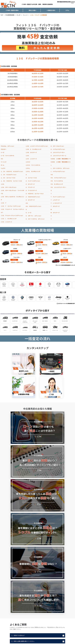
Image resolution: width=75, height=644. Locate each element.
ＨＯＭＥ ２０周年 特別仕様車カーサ (61, 159)
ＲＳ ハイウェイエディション (58, 178)
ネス (2, 159)
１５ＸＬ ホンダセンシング (33, 171)
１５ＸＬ (28, 168)
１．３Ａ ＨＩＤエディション (9, 175)
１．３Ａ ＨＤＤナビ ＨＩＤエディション (12, 171)
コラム (67, 10)
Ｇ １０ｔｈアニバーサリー (58, 152)
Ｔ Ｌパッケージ (55, 200)
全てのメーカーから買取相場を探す (66, 303)
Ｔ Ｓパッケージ (55, 206)
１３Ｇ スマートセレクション (9, 187)
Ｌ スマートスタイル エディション (60, 168)
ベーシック (4, 162)
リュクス (3, 168)
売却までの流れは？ (18, 635)
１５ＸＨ (28, 162)
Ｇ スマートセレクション (57, 146)
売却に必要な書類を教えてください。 (23, 641)
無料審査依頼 (61, 2)
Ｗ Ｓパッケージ (55, 213)
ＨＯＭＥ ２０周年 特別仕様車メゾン (61, 162)
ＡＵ (27, 203)
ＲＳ (52, 175)
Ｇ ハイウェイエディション (58, 149)
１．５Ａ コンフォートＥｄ (8, 178)
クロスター (4, 149)
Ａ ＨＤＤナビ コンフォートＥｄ (35, 194)
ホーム (2, 165)
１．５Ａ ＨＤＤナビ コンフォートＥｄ (11, 181)
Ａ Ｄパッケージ (30, 184)
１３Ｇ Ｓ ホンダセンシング (33, 149)
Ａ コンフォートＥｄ (31, 178)
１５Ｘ (27, 156)
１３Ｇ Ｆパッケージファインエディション (12, 215)
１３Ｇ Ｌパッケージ (6, 222)
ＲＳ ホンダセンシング (57, 184)
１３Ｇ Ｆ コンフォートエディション (11, 206)
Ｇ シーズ (28, 213)
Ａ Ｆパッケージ (30, 187)
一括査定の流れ (51, 10)
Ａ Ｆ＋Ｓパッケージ (31, 190)
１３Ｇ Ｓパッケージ (31, 152)
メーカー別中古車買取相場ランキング (65, 265)
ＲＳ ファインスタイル (57, 181)
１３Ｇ (2, 184)
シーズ (2, 152)
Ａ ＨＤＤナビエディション (33, 197)
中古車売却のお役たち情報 (37, 409)
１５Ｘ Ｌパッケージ (31, 159)
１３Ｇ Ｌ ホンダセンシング (9, 219)
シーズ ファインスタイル (7, 156)
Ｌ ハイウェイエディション (58, 171)
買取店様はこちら (70, 2)
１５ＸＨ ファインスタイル (33, 165)
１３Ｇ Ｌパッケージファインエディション (37, 146)
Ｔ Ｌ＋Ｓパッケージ (56, 203)
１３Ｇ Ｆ (4, 203)
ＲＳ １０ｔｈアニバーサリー (58, 187)
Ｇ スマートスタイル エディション (35, 219)
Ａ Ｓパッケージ (30, 200)
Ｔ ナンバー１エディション (58, 197)
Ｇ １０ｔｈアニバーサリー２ (58, 156)
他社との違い (32, 10)
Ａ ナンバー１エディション (33, 181)
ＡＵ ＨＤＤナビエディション (33, 206)
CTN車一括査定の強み (12, 10)
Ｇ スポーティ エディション (33, 216)
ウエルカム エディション (7, 146)
